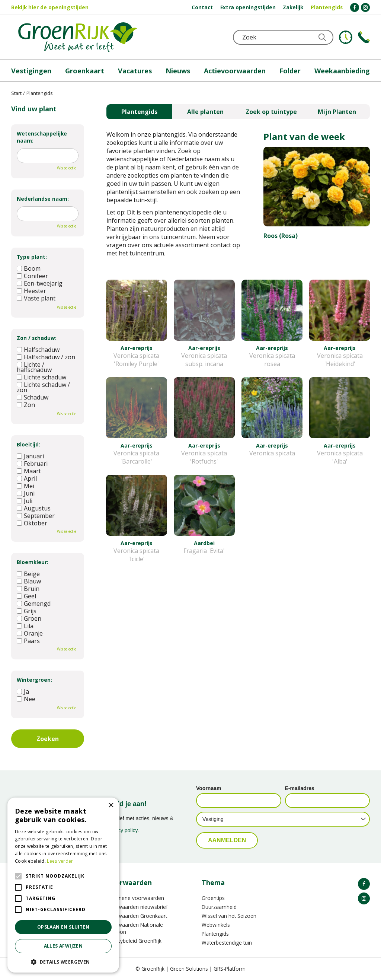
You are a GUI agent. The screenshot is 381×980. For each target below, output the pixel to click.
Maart (29, 471)
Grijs (27, 611)
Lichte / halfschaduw (34, 367)
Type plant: (32, 257)
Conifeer (32, 276)
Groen (29, 618)
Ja (23, 691)
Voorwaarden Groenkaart (137, 916)
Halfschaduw (38, 350)
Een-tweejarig (40, 283)
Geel (26, 596)
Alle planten (205, 112)
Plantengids (139, 112)
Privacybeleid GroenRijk (134, 941)
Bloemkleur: (33, 562)
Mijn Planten (337, 112)
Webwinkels (216, 925)
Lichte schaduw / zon (43, 387)
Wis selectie (67, 168)
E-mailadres (300, 788)
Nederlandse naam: (43, 199)
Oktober (32, 523)
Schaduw (33, 397)
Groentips (213, 898)
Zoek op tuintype (271, 112)
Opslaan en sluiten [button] (63, 927)
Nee (26, 699)
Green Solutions (189, 969)
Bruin (28, 589)
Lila (25, 626)
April (27, 478)
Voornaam (209, 788)
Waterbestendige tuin (227, 943)
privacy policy (122, 830)
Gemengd (34, 604)
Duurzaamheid (219, 907)
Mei (25, 486)
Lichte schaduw (41, 377)
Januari (30, 456)
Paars (28, 641)
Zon (26, 405)
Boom (29, 268)
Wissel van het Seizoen (229, 916)
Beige (28, 574)
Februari (32, 464)
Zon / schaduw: (37, 338)
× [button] (111, 806)
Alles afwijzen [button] (63, 946)
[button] (63, 962)
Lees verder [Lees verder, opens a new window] (60, 861)
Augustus (34, 508)
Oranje (30, 633)
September (36, 516)
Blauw (29, 581)
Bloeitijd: (28, 444)
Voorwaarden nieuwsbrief (137, 907)
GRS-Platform (230, 969)
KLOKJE (346, 37)
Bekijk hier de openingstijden (50, 7)
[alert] (63, 885)
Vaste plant (36, 298)
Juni (26, 493)
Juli (25, 501)
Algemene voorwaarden (135, 898)
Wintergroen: (34, 680)
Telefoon (364, 37)
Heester (31, 291)
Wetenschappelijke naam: (42, 137)
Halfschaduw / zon (46, 357)
